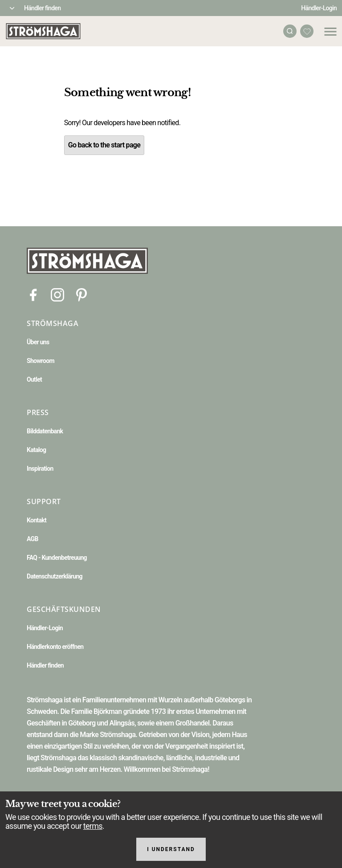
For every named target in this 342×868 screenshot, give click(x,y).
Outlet (34, 379)
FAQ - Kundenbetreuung (57, 558)
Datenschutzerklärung (55, 576)
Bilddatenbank (45, 431)
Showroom (41, 361)
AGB (33, 539)
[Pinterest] (81, 294)
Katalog (36, 450)
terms (93, 826)
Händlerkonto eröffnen (55, 647)
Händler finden (42, 8)
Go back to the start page (104, 145)
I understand (171, 849)
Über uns (38, 342)
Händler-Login (319, 8)
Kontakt (37, 520)
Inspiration (40, 469)
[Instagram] (57, 294)
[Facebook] (33, 294)
